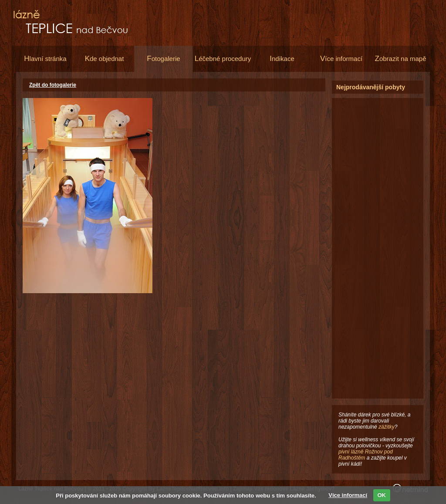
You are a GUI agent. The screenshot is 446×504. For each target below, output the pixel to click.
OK (382, 495)
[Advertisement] (378, 229)
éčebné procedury (223, 59)
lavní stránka (45, 59)
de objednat (105, 59)
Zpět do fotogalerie (53, 85)
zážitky (387, 427)
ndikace (282, 59)
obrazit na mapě (401, 59)
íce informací (341, 59)
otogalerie (163, 59)
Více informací (348, 495)
